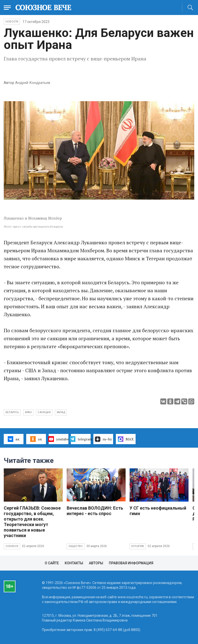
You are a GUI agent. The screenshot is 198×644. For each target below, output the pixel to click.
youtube (59, 439)
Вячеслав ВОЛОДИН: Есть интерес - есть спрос (95, 511)
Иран (28, 412)
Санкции (44, 412)
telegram (81, 439)
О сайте (52, 563)
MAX (126, 439)
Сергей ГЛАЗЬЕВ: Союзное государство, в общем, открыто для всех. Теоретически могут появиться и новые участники (32, 522)
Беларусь (12, 412)
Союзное (12, 546)
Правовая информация (131, 563)
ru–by (103, 439)
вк (14, 439)
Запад (61, 412)
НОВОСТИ (12, 22)
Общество (76, 546)
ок (36, 439)
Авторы (96, 563)
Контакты (74, 563)
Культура (138, 546)
